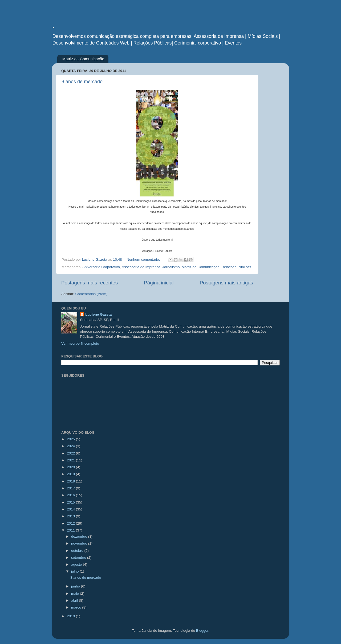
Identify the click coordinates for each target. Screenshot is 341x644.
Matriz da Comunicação (83, 59)
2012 (71, 523)
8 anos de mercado (82, 82)
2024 (71, 446)
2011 (71, 530)
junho (76, 586)
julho (75, 571)
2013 (71, 516)
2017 (71, 488)
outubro (78, 551)
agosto (77, 564)
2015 (71, 502)
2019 (71, 474)
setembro (79, 558)
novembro (80, 543)
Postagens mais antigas (226, 283)
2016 (71, 495)
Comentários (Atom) (92, 294)
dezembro (80, 536)
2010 (71, 616)
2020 (71, 467)
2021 (71, 460)
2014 (71, 509)
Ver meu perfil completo (80, 343)
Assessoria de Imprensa (141, 267)
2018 (71, 481)
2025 (71, 439)
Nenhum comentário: (144, 259)
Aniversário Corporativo (101, 267)
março (77, 607)
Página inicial (159, 283)
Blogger (202, 631)
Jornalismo (171, 267)
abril (75, 600)
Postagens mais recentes (90, 283)
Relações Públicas (236, 267)
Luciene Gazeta (98, 314)
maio (76, 593)
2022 (71, 453)
